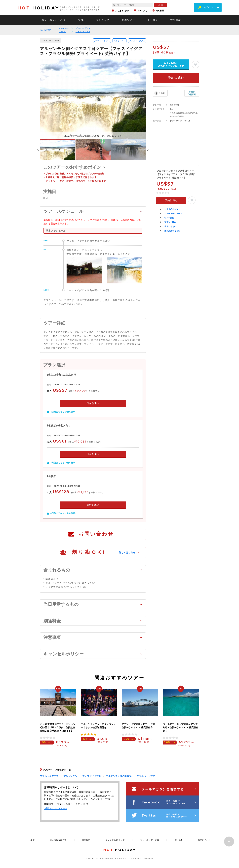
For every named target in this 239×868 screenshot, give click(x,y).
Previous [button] (38, 150)
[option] (93, 99)
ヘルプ (31, 840)
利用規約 (86, 840)
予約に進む (176, 78)
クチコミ (153, 20)
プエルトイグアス (83, 28)
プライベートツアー (147, 776)
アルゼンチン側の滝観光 (119, 776)
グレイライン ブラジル (180, 121)
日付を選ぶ (93, 403)
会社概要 (179, 840)
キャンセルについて (115, 840)
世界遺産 (176, 20)
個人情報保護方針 (58, 840)
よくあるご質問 (122, 11)
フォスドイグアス (83, 32)
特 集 (81, 20)
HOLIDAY (38, 8)
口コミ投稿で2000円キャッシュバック (171, 64)
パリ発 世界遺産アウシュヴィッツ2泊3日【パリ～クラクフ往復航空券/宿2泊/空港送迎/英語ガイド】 (58, 727)
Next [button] (148, 150)
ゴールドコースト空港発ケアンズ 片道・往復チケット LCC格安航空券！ (180, 727)
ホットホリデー (46, 30)
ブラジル (62, 32)
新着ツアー (128, 20)
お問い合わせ (96, 534)
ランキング (103, 20)
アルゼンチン (64, 28)
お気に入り (142, 11)
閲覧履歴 (160, 11)
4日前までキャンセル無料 (63, 412)
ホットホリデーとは (53, 20)
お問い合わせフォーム (56, 808)
